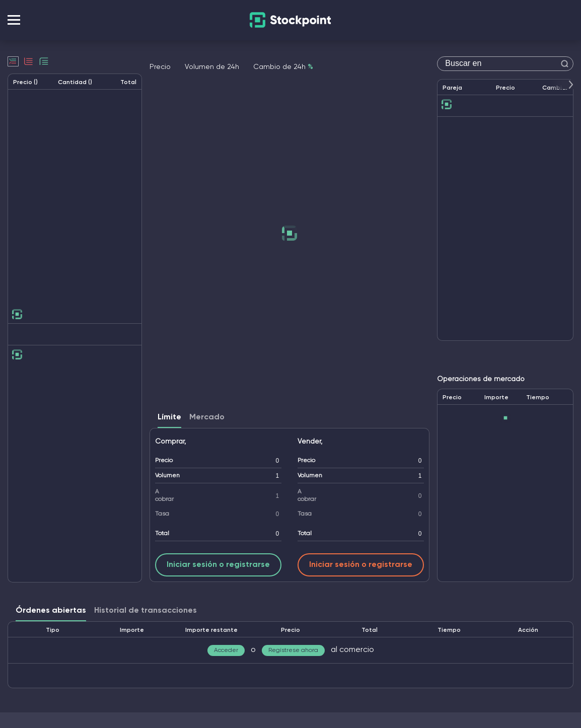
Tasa (162, 514)
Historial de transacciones (146, 611)
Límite (169, 417)
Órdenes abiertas (51, 611)
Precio (164, 461)
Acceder (226, 650)
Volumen (167, 476)
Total (162, 534)
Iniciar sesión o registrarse (218, 565)
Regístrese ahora (293, 650)
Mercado (207, 417)
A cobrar (164, 496)
